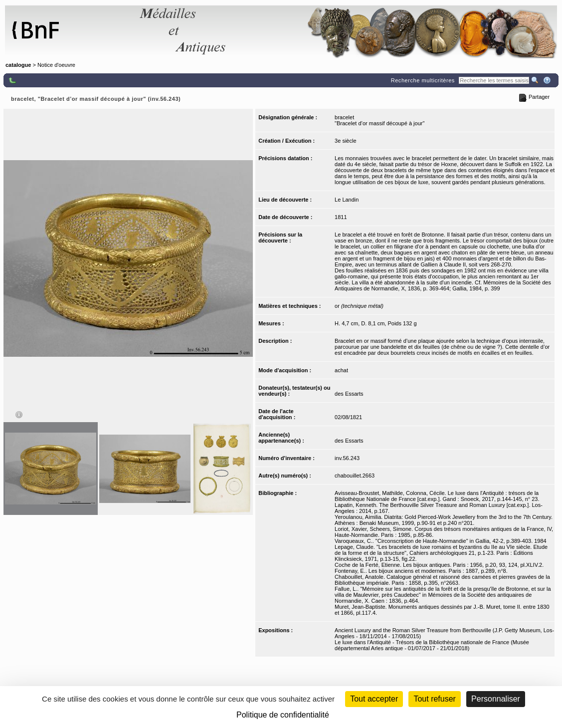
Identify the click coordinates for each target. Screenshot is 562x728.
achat (341, 370)
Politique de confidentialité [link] (283, 715)
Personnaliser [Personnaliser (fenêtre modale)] (496, 699)
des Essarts (349, 394)
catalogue (18, 65)
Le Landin (347, 200)
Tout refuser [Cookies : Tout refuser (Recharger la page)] (434, 699)
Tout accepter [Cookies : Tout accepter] (374, 699)
